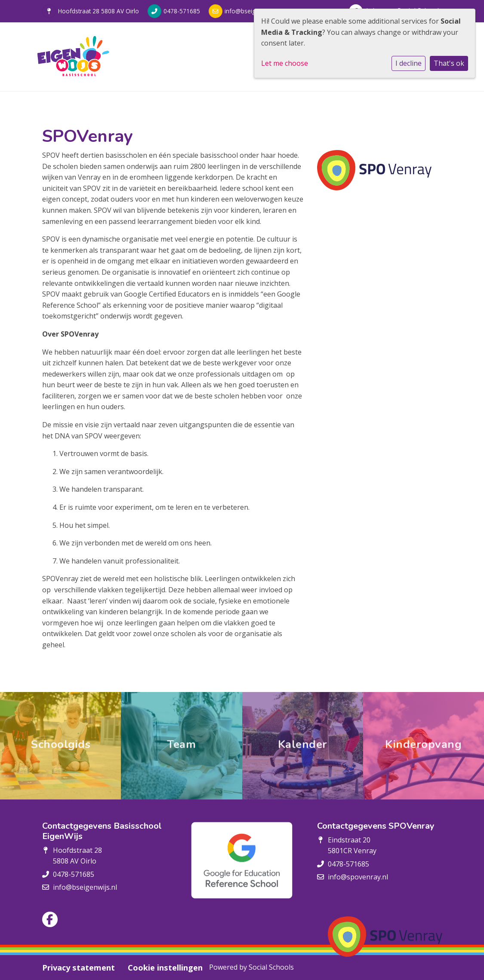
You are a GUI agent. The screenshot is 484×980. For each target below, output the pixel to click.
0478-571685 (182, 11)
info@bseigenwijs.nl (252, 11)
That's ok (449, 63)
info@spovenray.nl (358, 877)
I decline (408, 63)
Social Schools (271, 967)
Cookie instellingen (165, 968)
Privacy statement (79, 968)
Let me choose (285, 63)
